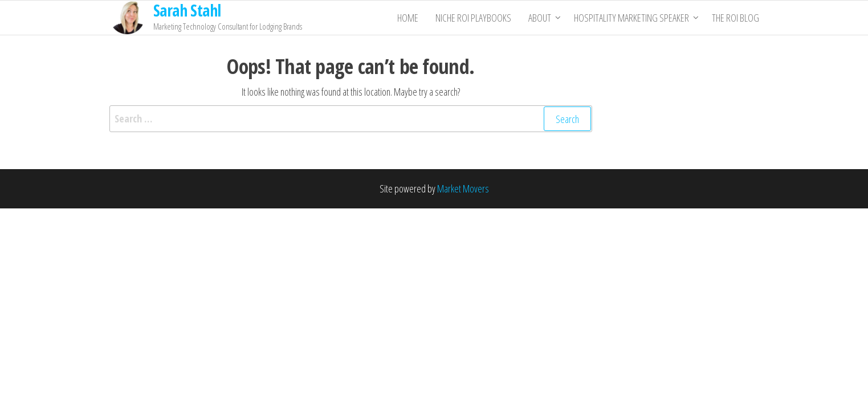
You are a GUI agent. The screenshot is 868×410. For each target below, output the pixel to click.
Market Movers (463, 188)
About (540, 18)
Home (408, 18)
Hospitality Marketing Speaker (631, 18)
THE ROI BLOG (735, 18)
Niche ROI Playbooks (473, 18)
